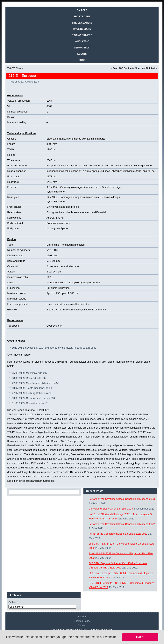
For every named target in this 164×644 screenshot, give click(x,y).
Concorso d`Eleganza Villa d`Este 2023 (111, 509)
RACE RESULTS (82, 29)
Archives (13, 602)
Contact (82, 625)
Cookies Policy (82, 621)
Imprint (82, 616)
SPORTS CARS (82, 17)
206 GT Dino (14, 68)
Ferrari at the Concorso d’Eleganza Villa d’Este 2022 (118, 534)
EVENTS (82, 54)
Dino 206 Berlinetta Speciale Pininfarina (135, 68)
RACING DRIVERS (82, 35)
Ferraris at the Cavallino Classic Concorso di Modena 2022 (122, 524)
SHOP (82, 60)
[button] (118, 637)
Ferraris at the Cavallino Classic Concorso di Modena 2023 (122, 499)
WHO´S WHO (82, 41)
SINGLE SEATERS (82, 23)
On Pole (82, 10)
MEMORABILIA (82, 48)
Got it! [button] (140, 637)
